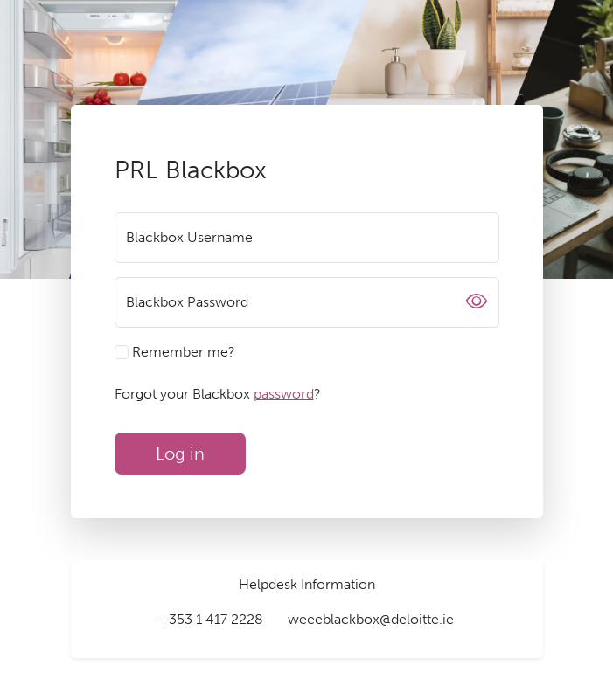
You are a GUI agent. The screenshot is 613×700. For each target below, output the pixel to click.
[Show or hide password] (476, 302)
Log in (180, 454)
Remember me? (175, 352)
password (284, 394)
